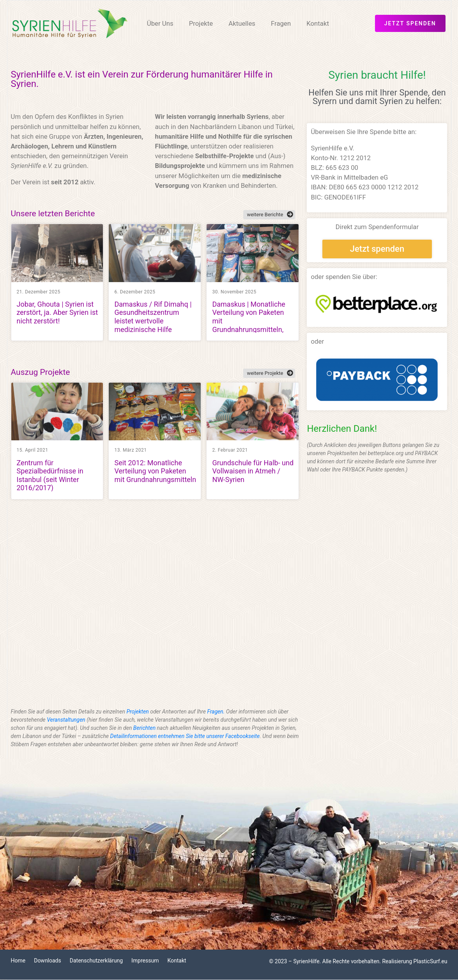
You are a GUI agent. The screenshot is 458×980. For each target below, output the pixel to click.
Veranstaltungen (66, 720)
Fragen (281, 23)
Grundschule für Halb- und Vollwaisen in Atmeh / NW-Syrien (253, 471)
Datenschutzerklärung (96, 961)
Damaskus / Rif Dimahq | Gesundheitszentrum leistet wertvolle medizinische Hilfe (153, 317)
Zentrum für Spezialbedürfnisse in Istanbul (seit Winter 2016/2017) (50, 475)
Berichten (144, 728)
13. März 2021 (130, 450)
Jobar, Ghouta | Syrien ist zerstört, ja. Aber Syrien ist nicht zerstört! (57, 313)
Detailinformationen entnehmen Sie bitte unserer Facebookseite (185, 736)
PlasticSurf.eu (431, 961)
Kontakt (318, 23)
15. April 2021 (33, 450)
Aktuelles (242, 23)
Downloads (48, 961)
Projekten (138, 712)
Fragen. (216, 712)
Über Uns (160, 23)
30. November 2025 (234, 292)
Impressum (145, 961)
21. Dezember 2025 (39, 292)
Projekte (201, 23)
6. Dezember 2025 (135, 292)
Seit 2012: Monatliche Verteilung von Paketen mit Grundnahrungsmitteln (155, 471)
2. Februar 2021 (230, 450)
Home (18, 961)
